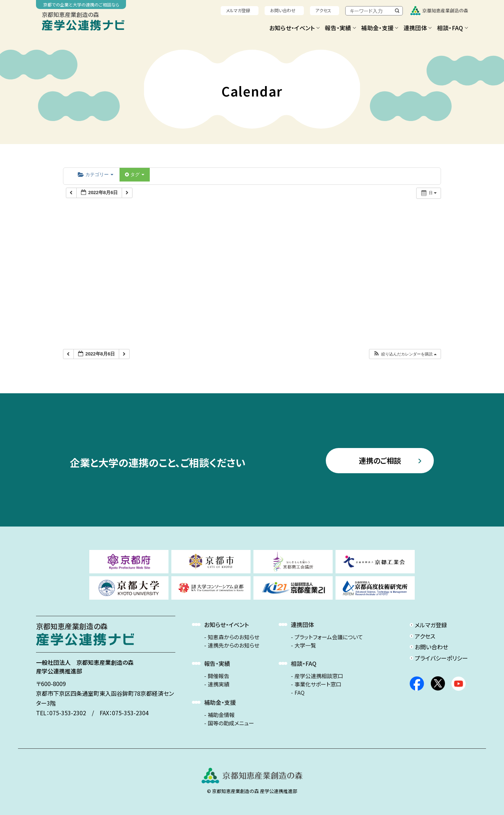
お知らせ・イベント (294, 28)
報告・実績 (340, 28)
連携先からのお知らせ (233, 645)
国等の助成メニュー (231, 723)
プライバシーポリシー (441, 658)
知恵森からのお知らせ (233, 637)
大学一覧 (305, 645)
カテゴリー (96, 174)
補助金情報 (221, 715)
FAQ (300, 693)
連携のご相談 (380, 460)
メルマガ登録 (238, 10)
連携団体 (418, 28)
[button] (405, 354)
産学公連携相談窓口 (319, 676)
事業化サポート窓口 (318, 684)
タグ (135, 174)
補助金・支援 (380, 28)
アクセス (323, 10)
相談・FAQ (453, 28)
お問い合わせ (283, 10)
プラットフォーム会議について (329, 637)
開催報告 (219, 676)
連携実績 (219, 684)
